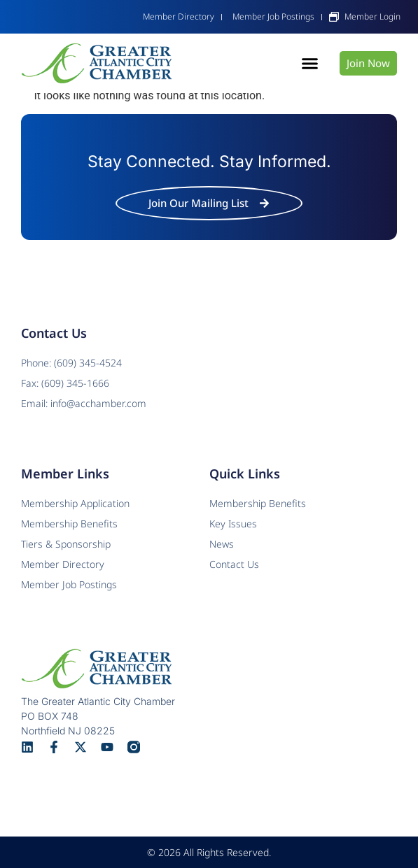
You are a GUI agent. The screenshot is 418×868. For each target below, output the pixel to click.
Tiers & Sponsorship (66, 544)
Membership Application (75, 503)
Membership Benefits (258, 503)
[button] (310, 64)
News (222, 544)
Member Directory (63, 564)
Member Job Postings (69, 584)
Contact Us (234, 564)
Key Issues (233, 524)
